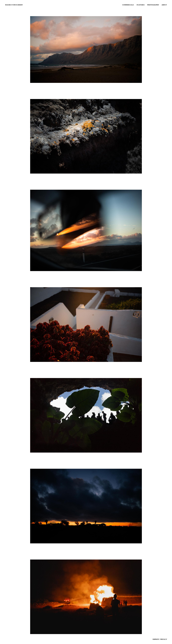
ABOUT (164, 5)
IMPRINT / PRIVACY (160, 639)
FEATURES (141, 5)
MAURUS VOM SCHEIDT (14, 5)
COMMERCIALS (128, 5)
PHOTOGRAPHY (153, 5)
